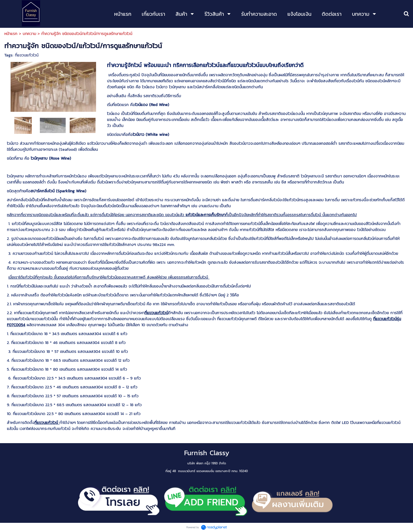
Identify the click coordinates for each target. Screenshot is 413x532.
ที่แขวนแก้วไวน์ (27, 55)
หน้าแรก (11, 34)
